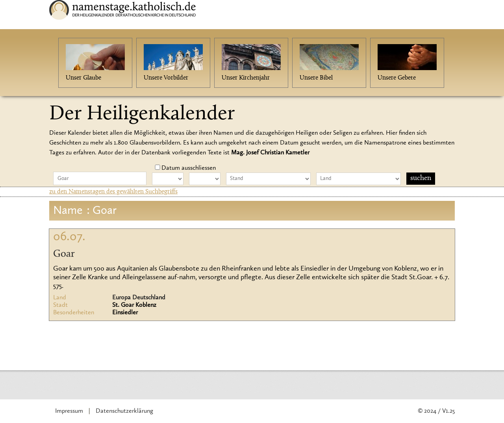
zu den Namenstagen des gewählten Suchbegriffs (113, 192)
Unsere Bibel (316, 78)
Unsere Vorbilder (166, 78)
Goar (64, 254)
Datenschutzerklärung (124, 411)
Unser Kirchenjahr (246, 78)
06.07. (69, 237)
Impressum (69, 411)
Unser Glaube (83, 78)
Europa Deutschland (139, 298)
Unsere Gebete (397, 78)
